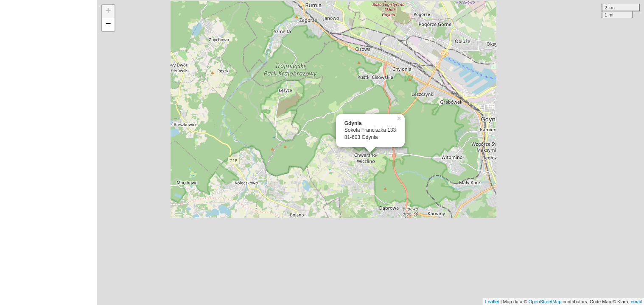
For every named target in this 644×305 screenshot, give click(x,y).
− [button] (108, 25)
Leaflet (492, 302)
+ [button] (108, 11)
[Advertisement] (48, 152)
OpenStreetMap (545, 302)
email (636, 302)
